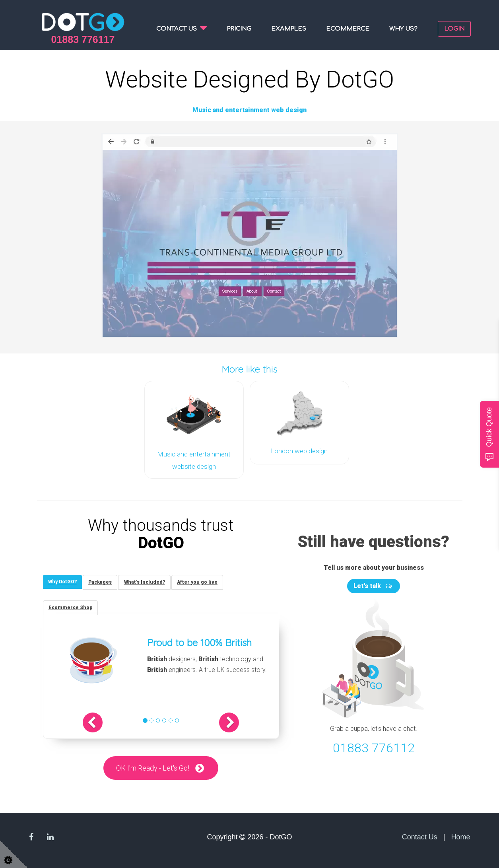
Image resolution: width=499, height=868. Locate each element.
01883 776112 (374, 746)
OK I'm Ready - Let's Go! (153, 768)
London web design (299, 450)
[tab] (63, 580)
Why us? (403, 29)
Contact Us (420, 837)
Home (460, 837)
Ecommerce (348, 29)
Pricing (239, 29)
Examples (289, 29)
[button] (100, 722)
